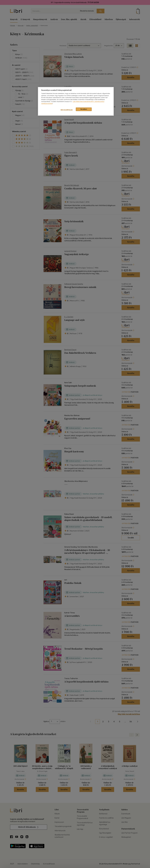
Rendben (84, 109)
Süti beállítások (67, 110)
